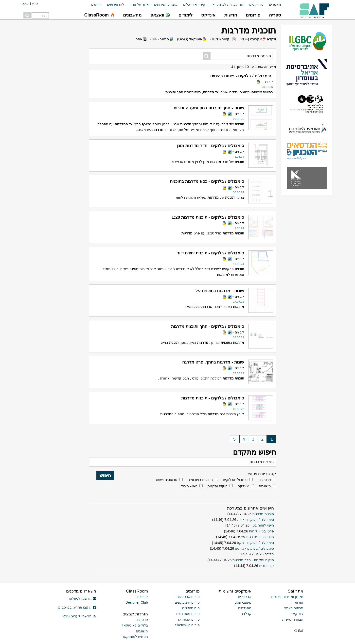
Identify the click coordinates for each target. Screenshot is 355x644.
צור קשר (297, 614)
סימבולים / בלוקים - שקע (255, 543)
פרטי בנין (264, 480)
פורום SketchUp (187, 625)
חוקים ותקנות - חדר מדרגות (253, 560)
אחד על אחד (139, 4)
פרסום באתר (294, 608)
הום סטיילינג (191, 608)
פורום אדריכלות (188, 597)
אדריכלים (245, 597)
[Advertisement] (49, 99)
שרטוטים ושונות (166, 480)
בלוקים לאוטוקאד (135, 625)
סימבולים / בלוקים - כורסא (254, 548)
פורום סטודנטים (188, 614)
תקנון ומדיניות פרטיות (287, 597)
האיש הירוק (189, 486)
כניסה (25, 3)
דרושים (96, 4)
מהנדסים (245, 608)
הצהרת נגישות (293, 619)
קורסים (143, 597)
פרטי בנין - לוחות (261, 531)
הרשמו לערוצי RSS (79, 616)
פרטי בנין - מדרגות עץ (257, 537)
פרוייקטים (256, 4)
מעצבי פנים (243, 602)
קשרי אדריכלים (194, 4)
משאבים (265, 486)
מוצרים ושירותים (166, 4)
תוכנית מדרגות (263, 514)
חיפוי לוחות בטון (262, 525)
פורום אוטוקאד (188, 619)
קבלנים (246, 614)
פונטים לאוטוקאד (135, 637)
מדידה (269, 554)
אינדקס (243, 486)
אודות (299, 602)
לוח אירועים (116, 4)
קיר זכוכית (266, 566)
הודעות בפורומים (200, 480)
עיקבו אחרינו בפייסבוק (77, 607)
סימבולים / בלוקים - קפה (256, 520)
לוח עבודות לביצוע (230, 4)
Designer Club (137, 602)
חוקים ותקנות (218, 486)
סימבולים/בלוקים (235, 480)
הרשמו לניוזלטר (82, 598)
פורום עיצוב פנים (187, 602)
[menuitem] (272, 5)
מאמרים (275, 4)
